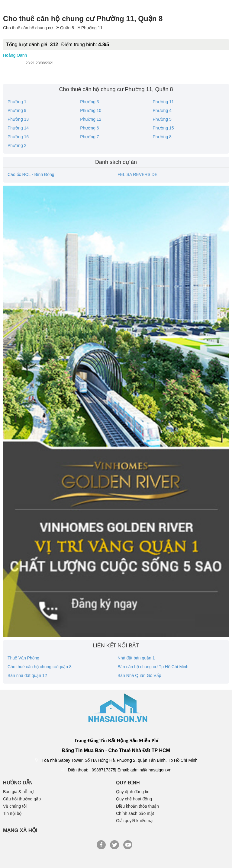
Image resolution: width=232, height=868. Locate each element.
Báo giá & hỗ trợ (18, 792)
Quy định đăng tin (133, 792)
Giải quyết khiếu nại (135, 821)
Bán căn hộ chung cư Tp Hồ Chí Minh (153, 667)
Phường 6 (89, 128)
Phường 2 (17, 145)
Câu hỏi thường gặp (22, 799)
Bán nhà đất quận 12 (27, 675)
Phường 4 (162, 110)
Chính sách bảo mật (135, 813)
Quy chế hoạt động (134, 799)
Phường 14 (18, 128)
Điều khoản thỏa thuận (137, 806)
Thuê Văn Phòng (23, 658)
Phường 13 (18, 119)
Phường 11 (92, 28)
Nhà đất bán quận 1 (136, 658)
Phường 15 (163, 128)
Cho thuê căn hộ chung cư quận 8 (40, 667)
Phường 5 (162, 119)
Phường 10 (91, 110)
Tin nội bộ (12, 813)
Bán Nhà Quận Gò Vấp (139, 675)
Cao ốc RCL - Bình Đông (31, 174)
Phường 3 (89, 102)
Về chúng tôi (15, 806)
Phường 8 (162, 137)
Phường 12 (91, 119)
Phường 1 (17, 102)
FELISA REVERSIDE (137, 174)
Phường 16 (18, 137)
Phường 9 (17, 110)
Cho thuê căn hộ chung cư (28, 28)
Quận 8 (67, 28)
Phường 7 (89, 137)
